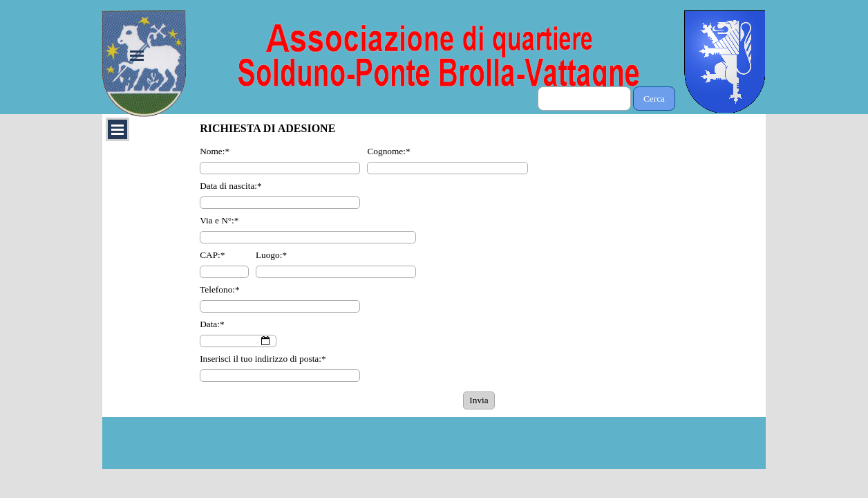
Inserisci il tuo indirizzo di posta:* (263, 359)
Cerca (654, 99)
